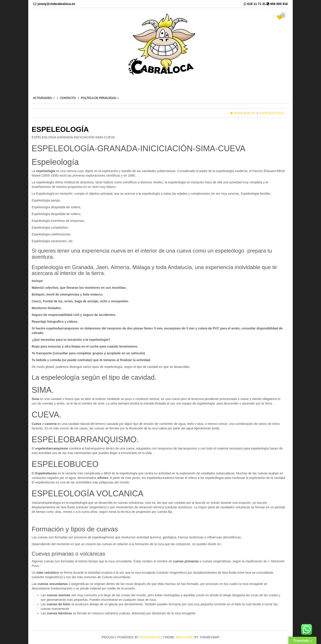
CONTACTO (68, 98)
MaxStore (185, 637)
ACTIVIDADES (44, 98)
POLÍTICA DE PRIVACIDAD (100, 98)
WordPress (150, 637)
